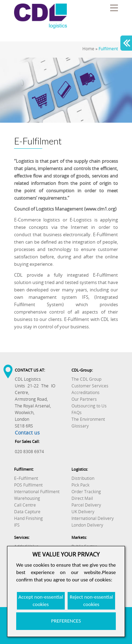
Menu (114, 8)
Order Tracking (86, 492)
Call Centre (25, 505)
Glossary (80, 426)
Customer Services (90, 386)
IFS (17, 525)
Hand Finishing (29, 518)
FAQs (77, 413)
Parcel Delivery (86, 505)
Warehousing (27, 498)
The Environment (88, 419)
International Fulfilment (37, 492)
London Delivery (87, 525)
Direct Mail (82, 498)
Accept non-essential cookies (41, 601)
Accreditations (86, 392)
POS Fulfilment (28, 485)
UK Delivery (83, 512)
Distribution (83, 478)
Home (88, 49)
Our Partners (84, 399)
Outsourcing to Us (89, 406)
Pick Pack (80, 485)
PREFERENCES (66, 621)
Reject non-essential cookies (91, 601)
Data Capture (27, 512)
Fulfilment (108, 49)
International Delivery (93, 518)
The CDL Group (86, 379)
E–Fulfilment (26, 478)
